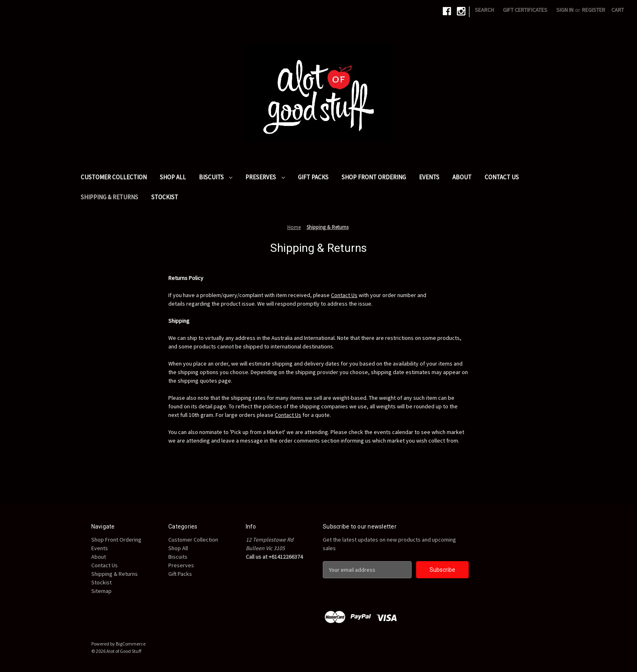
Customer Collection (114, 177)
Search (484, 10)
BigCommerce (131, 644)
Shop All (173, 177)
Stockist (165, 197)
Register (594, 10)
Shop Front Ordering (374, 177)
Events (429, 177)
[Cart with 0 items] (618, 10)
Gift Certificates (525, 10)
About (462, 177)
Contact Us (502, 177)
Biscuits (216, 177)
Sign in (565, 10)
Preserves (265, 177)
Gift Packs (313, 177)
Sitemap (101, 591)
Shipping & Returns (109, 197)
